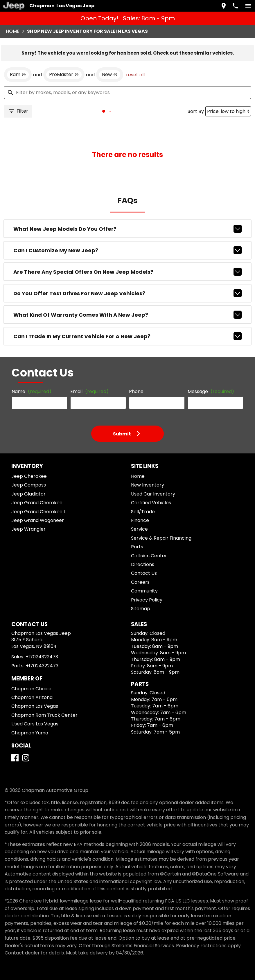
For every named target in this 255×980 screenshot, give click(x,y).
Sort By (196, 111)
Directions (143, 564)
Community (144, 591)
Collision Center (149, 556)
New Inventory (148, 485)
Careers (140, 582)
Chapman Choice (31, 689)
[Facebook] (15, 758)
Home (13, 31)
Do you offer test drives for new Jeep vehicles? (127, 293)
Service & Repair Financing (161, 538)
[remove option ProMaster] (64, 75)
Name (32, 391)
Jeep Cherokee (29, 476)
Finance (140, 520)
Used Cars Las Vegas (35, 724)
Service (139, 529)
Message (211, 391)
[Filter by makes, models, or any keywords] (127, 93)
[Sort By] (228, 111)
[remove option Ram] (18, 75)
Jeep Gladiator (28, 494)
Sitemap (141, 609)
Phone (136, 391)
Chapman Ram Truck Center (44, 715)
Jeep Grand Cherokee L (38, 512)
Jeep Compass (29, 485)
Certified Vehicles (151, 503)
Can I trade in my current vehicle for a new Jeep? (127, 336)
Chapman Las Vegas (35, 706)
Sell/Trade (143, 512)
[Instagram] (26, 758)
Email (89, 391)
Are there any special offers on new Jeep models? (127, 272)
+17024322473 (42, 657)
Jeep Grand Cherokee (37, 503)
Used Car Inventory (153, 494)
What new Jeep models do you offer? (127, 229)
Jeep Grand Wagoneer (38, 520)
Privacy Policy (147, 600)
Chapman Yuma (30, 733)
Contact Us (144, 573)
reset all (135, 75)
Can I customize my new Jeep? (127, 250)
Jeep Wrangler (28, 529)
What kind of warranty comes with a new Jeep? (127, 315)
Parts (137, 547)
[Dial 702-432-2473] (235, 6)
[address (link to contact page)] (224, 6)
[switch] (248, 6)
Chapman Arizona (32, 697)
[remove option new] (110, 75)
